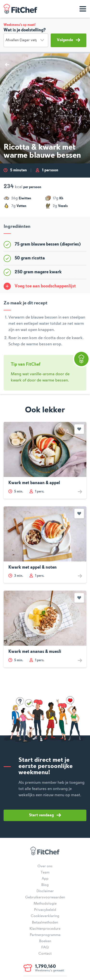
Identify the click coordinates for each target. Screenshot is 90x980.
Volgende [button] (69, 40)
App (45, 879)
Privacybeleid (45, 910)
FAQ (45, 947)
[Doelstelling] (26, 40)
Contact (45, 954)
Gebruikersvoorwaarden (45, 897)
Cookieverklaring (45, 916)
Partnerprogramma (45, 935)
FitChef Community (20, 9)
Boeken (45, 941)
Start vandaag (45, 815)
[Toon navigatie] (83, 9)
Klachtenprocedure (45, 929)
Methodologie (45, 904)
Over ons (45, 866)
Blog (45, 885)
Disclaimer (45, 891)
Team (45, 873)
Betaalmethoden (45, 923)
